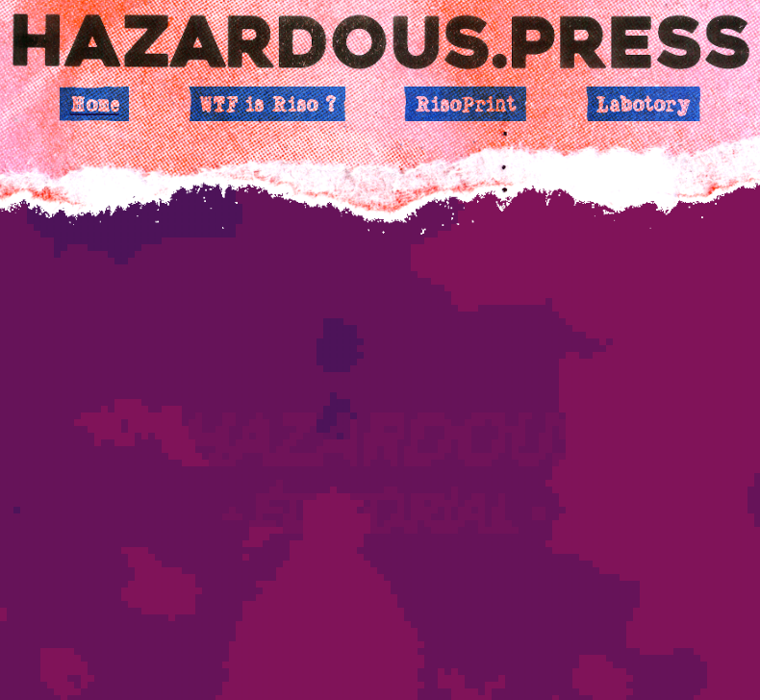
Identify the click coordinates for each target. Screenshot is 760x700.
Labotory (643, 104)
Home (95, 104)
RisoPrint (465, 104)
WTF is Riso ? (267, 104)
